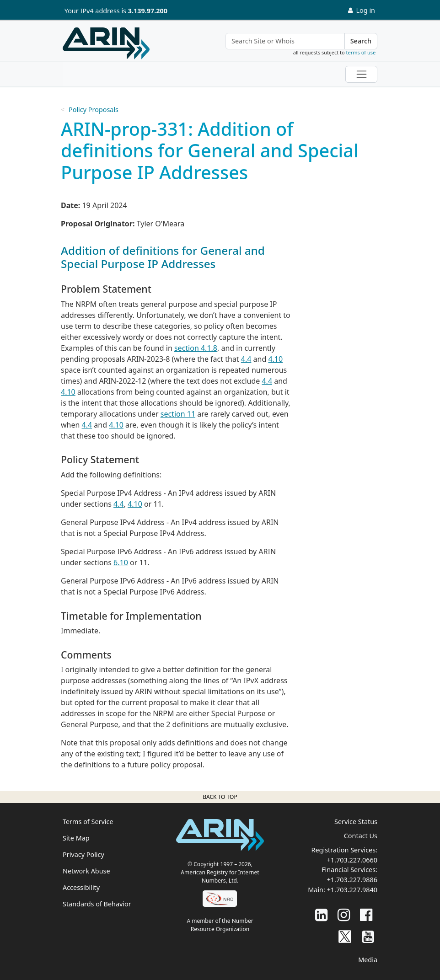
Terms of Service (88, 822)
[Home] (106, 43)
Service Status (356, 822)
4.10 (275, 359)
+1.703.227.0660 (352, 860)
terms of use (361, 52)
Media (368, 960)
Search (361, 41)
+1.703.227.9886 (352, 880)
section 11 (178, 414)
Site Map (76, 838)
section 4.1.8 (196, 348)
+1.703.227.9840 (352, 890)
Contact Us (361, 836)
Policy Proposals (94, 110)
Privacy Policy (83, 854)
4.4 (246, 359)
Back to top (220, 797)
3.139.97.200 (148, 11)
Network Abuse (86, 871)
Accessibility (81, 887)
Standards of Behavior (97, 904)
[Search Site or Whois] (285, 41)
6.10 (121, 562)
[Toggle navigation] (361, 74)
